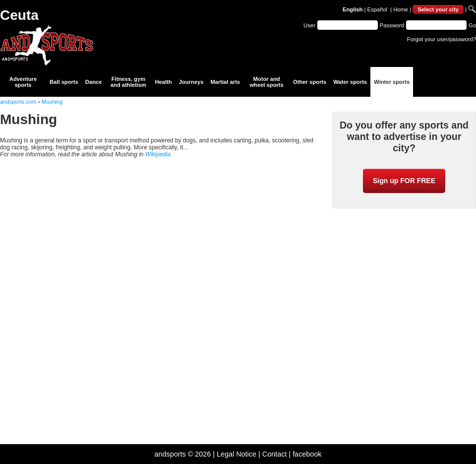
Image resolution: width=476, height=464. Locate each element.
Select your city (438, 9)
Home (401, 9)
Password (392, 25)
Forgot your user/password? (442, 39)
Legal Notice (237, 454)
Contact (275, 454)
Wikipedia (158, 154)
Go (472, 25)
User (309, 25)
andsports (170, 454)
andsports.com (18, 102)
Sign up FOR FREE (404, 181)
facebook (307, 454)
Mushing (52, 102)
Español (377, 9)
